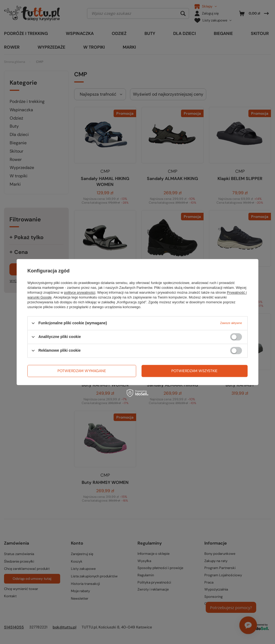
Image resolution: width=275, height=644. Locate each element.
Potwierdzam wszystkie (194, 371)
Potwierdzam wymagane (82, 371)
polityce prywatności (80, 292)
